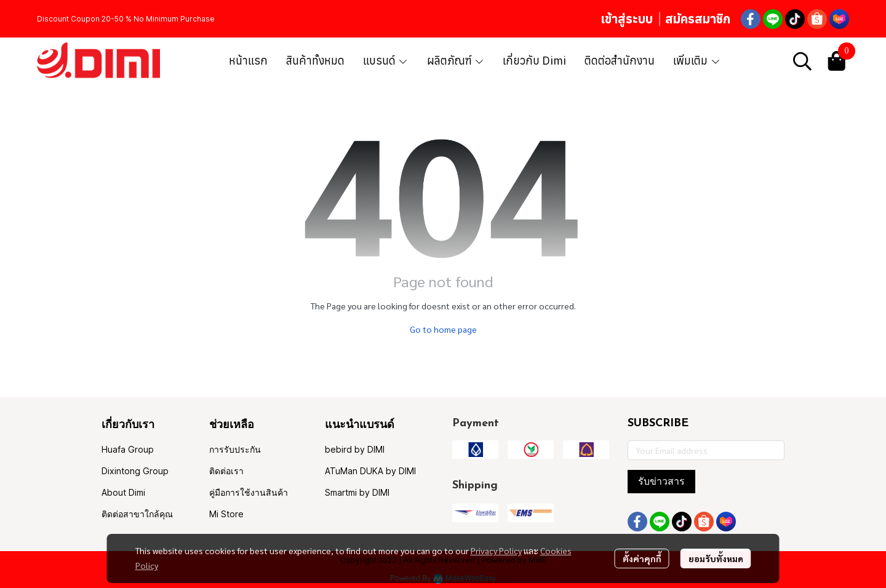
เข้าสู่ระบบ (627, 19)
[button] (802, 61)
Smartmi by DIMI (357, 492)
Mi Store (226, 514)
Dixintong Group (135, 471)
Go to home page (443, 329)
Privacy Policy (496, 550)
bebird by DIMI (355, 449)
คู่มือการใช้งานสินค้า (249, 492)
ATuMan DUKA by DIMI (370, 471)
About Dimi (123, 492)
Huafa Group (128, 449)
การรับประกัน (235, 449)
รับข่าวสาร (661, 481)
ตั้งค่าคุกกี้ (642, 558)
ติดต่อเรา (226, 471)
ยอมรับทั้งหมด (716, 558)
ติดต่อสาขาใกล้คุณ (137, 514)
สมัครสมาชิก (698, 19)
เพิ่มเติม (697, 61)
